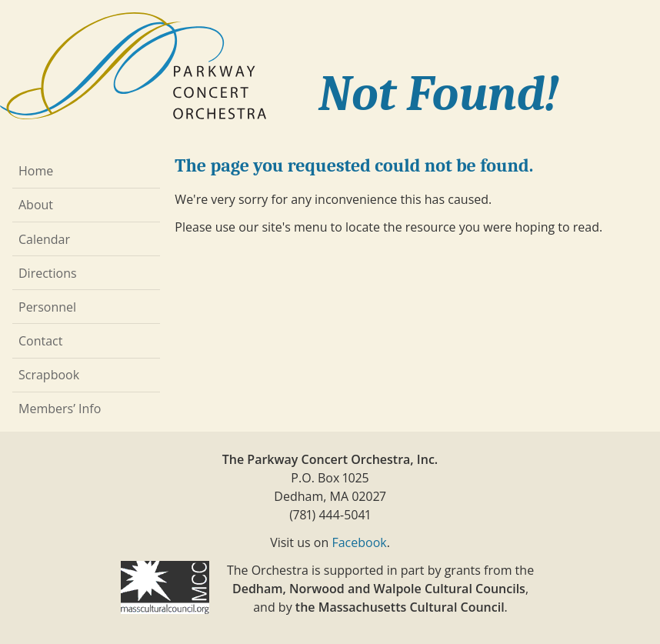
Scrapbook (49, 375)
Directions (48, 273)
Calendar (44, 239)
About (36, 205)
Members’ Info (60, 409)
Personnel (47, 307)
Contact (40, 341)
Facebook (359, 542)
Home (36, 171)
